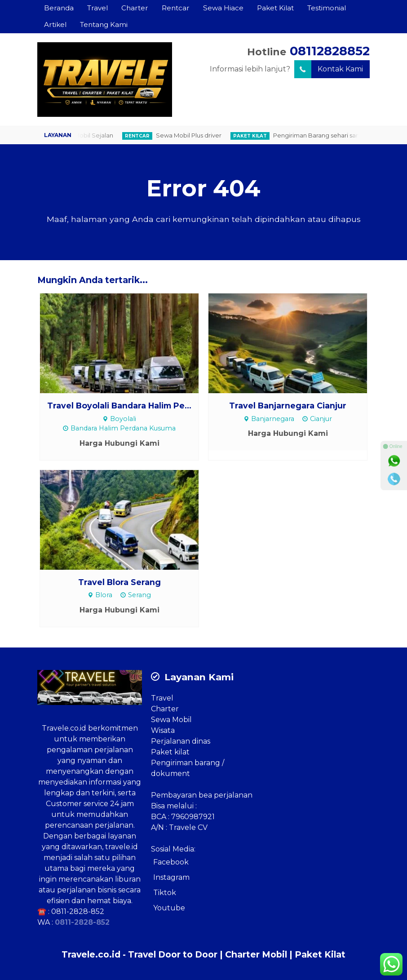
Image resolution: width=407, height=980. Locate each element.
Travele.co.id (64, 728)
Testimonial (327, 8)
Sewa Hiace (223, 8)
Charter (135, 8)
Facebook (171, 862)
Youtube (169, 908)
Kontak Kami (329, 69)
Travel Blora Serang (119, 582)
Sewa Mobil (171, 720)
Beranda (59, 8)
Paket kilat (170, 752)
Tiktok (165, 893)
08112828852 (330, 51)
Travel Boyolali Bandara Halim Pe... (119, 406)
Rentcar (176, 8)
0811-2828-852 (78, 911)
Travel (97, 8)
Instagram (171, 877)
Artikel (55, 24)
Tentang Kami (104, 24)
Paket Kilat (275, 8)
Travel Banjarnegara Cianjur (288, 406)
